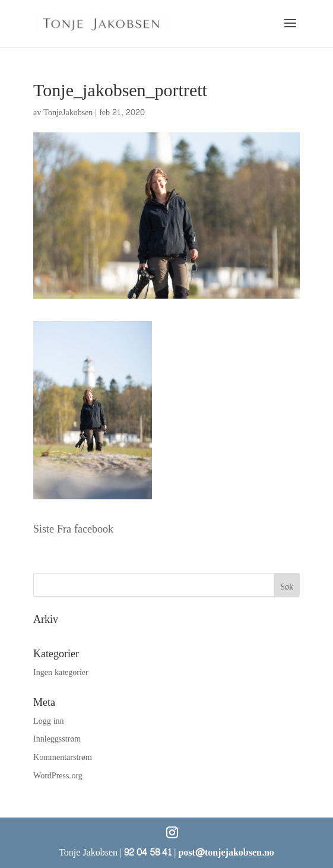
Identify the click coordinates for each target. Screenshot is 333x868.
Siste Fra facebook (73, 529)
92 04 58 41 (148, 852)
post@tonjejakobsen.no (226, 852)
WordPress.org (58, 776)
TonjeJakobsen (68, 113)
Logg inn (48, 721)
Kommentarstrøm (63, 757)
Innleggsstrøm (57, 739)
